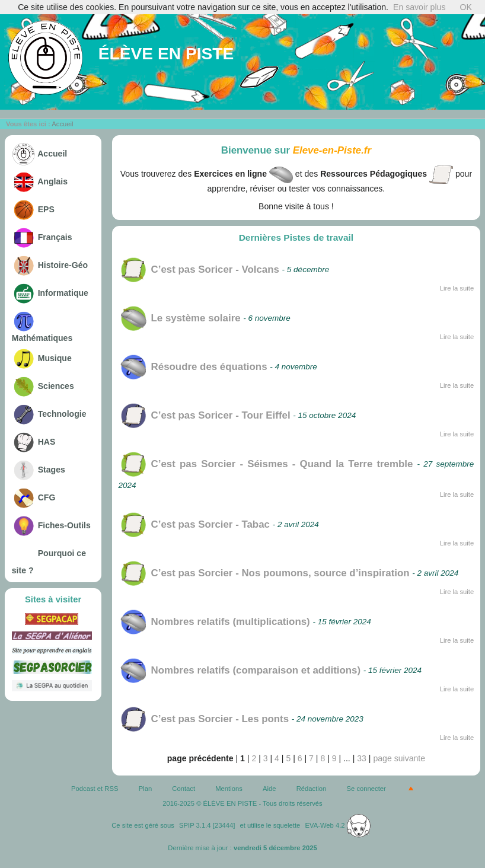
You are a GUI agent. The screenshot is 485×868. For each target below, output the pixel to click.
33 (362, 758)
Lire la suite (457, 288)
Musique (42, 358)
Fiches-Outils (51, 525)
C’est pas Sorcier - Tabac (194, 524)
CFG (34, 497)
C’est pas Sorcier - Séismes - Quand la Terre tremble (266, 464)
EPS (33, 209)
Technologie (49, 414)
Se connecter (366, 789)
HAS (34, 442)
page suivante (399, 758)
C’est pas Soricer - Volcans (199, 269)
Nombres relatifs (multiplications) (214, 622)
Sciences (43, 386)
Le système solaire (180, 318)
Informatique (50, 293)
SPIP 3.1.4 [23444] (207, 825)
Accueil (62, 124)
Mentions (229, 789)
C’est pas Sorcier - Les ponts (204, 719)
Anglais (40, 181)
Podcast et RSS (95, 789)
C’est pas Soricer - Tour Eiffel (205, 415)
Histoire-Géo (50, 265)
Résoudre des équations (193, 367)
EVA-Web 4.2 (338, 825)
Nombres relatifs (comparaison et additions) (240, 670)
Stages (39, 470)
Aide (269, 789)
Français (42, 237)
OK (465, 7)
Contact (184, 789)
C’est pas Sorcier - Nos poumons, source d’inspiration (264, 573)
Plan (146, 789)
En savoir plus (419, 7)
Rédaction (312, 789)
